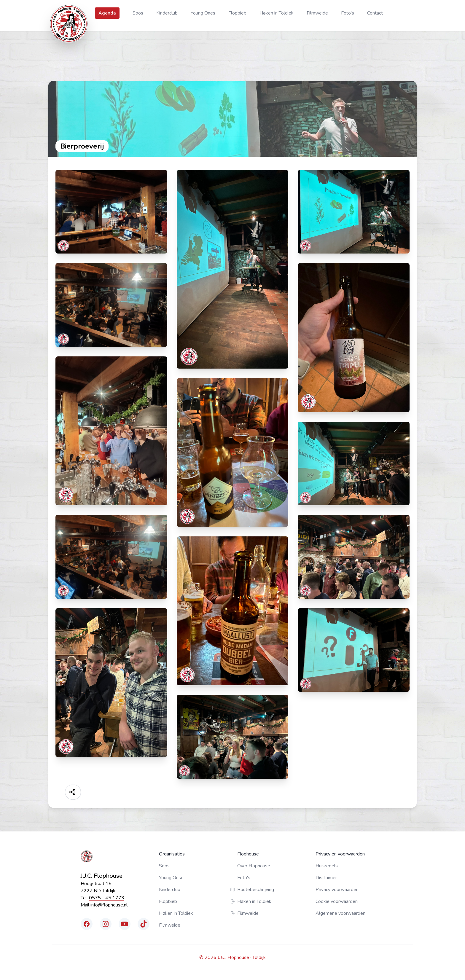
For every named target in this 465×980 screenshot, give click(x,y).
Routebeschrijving (256, 890)
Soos (138, 13)
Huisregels (327, 866)
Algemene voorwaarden (340, 913)
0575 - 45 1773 (107, 898)
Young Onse (171, 878)
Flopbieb (237, 13)
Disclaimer (326, 878)
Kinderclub (167, 13)
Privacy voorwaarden (337, 890)
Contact (375, 13)
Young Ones (203, 13)
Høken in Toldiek (277, 13)
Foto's (348, 13)
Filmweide (317, 13)
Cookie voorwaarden (337, 901)
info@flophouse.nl (109, 905)
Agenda (107, 13)
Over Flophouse (254, 866)
